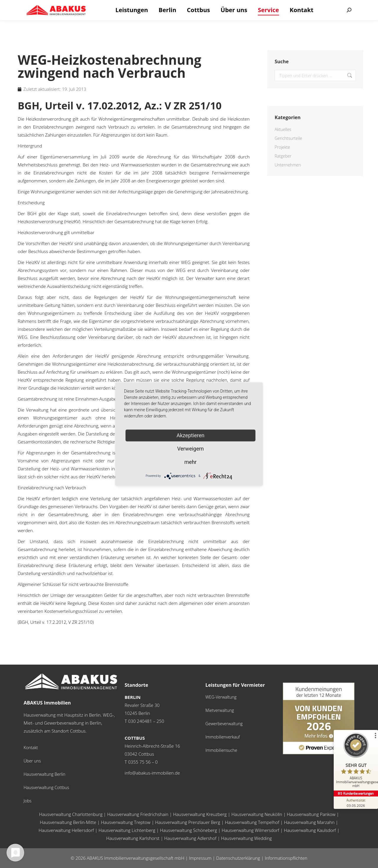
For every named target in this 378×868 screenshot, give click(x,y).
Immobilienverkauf (223, 737)
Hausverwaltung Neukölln (257, 814)
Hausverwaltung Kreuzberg (200, 814)
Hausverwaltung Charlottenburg (71, 814)
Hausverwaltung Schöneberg (189, 830)
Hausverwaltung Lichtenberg (127, 830)
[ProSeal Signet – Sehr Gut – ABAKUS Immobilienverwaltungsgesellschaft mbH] (356, 761)
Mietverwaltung (220, 710)
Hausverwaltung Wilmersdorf (251, 830)
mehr (190, 462)
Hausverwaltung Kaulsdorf (310, 830)
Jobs (28, 801)
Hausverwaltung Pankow (311, 814)
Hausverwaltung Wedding (247, 838)
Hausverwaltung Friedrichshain (138, 814)
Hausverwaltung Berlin (44, 774)
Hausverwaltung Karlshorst (133, 838)
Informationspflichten (286, 858)
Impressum (200, 858)
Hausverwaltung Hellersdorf (66, 830)
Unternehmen (288, 165)
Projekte (282, 147)
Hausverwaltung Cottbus (46, 787)
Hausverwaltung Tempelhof (252, 822)
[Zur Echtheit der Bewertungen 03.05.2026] (356, 803)
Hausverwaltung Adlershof (190, 838)
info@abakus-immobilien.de (152, 773)
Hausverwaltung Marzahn (309, 822)
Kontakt (31, 748)
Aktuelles (283, 129)
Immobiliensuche (221, 750)
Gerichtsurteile (288, 138)
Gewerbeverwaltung (224, 724)
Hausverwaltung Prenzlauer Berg (188, 822)
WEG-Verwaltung (221, 697)
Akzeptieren (191, 435)
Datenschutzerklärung (238, 858)
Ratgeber (283, 156)
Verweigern (190, 449)
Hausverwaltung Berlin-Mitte (68, 822)
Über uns (32, 761)
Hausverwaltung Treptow (126, 822)
